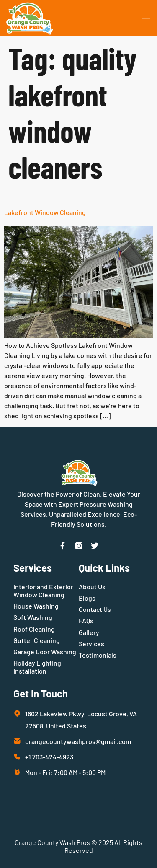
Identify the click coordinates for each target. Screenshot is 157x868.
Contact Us (95, 609)
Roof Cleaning (34, 629)
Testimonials (98, 655)
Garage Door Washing (45, 652)
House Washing (36, 606)
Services (91, 644)
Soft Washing (33, 617)
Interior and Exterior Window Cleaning (43, 591)
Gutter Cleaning (37, 640)
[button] (146, 18)
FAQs (86, 621)
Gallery (89, 632)
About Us (92, 587)
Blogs (87, 598)
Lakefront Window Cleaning (45, 212)
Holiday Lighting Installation (37, 667)
